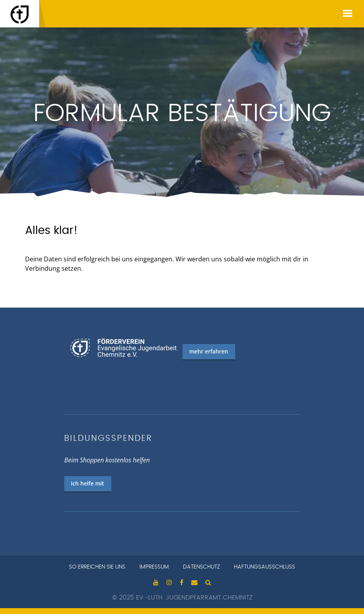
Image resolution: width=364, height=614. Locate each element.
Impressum (154, 567)
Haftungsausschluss (264, 567)
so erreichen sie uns (97, 567)
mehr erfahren (209, 351)
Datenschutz (201, 567)
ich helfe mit (88, 483)
